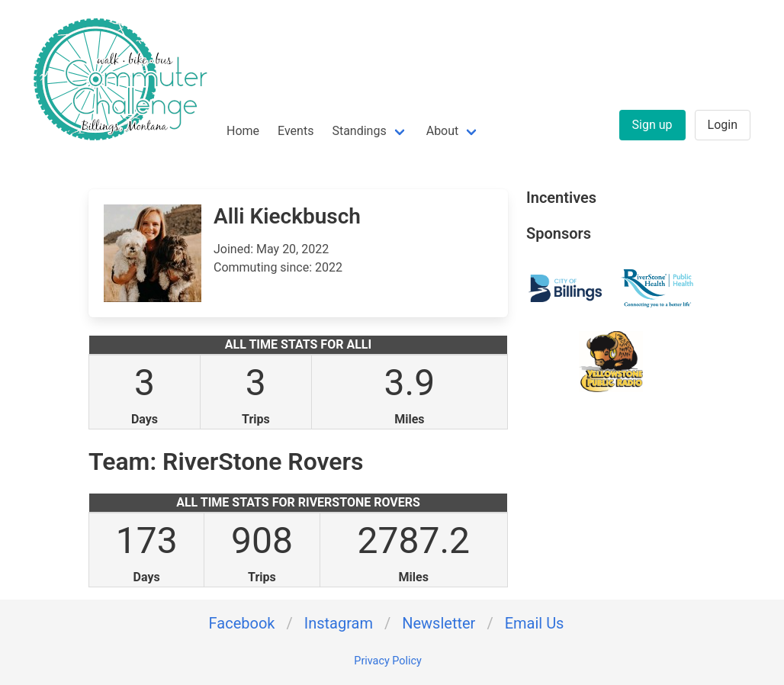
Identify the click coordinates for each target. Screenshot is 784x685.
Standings (359, 131)
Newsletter (439, 623)
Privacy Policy (388, 661)
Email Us (535, 623)
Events (296, 131)
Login (723, 125)
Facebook (242, 623)
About (443, 131)
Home (243, 131)
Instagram (339, 623)
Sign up (652, 125)
